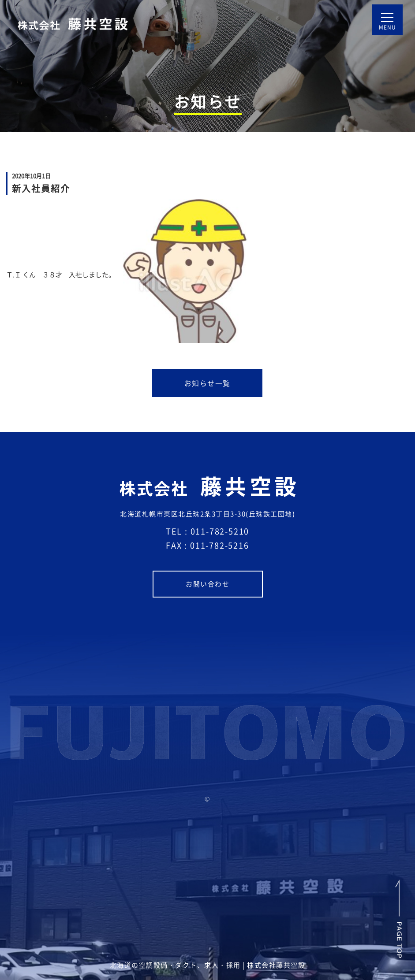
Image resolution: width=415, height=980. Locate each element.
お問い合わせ (224, 588)
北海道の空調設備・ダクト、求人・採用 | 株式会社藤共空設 (208, 965)
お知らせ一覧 (224, 387)
